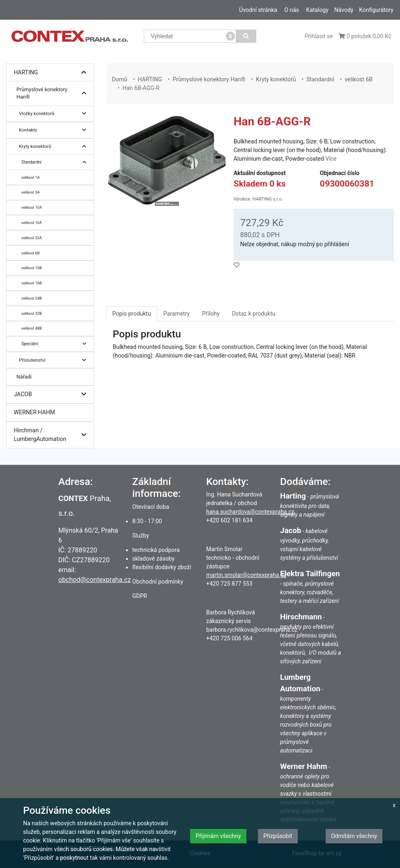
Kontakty (55, 130)
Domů (120, 79)
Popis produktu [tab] (132, 314)
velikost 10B (32, 268)
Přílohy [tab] (211, 314)
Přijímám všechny (218, 836)
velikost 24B (32, 298)
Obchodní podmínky (158, 582)
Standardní (56, 162)
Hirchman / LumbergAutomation (52, 435)
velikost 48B (32, 328)
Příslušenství (55, 360)
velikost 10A (32, 207)
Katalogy (317, 10)
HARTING (52, 73)
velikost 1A (31, 177)
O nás (292, 10)
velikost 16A (32, 223)
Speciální (56, 344)
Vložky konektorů (55, 114)
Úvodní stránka (258, 10)
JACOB (52, 394)
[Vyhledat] (246, 36)
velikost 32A (32, 238)
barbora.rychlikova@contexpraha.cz (252, 630)
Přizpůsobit (278, 836)
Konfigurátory (376, 10)
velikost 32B (32, 313)
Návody (344, 10)
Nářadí (24, 377)
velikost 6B (30, 253)
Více (331, 159)
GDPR (140, 596)
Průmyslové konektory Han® (53, 93)
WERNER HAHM (35, 412)
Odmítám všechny (354, 836)
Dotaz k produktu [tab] (254, 314)
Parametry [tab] (177, 314)
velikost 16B (32, 283)
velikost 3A (31, 192)
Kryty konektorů (55, 147)
